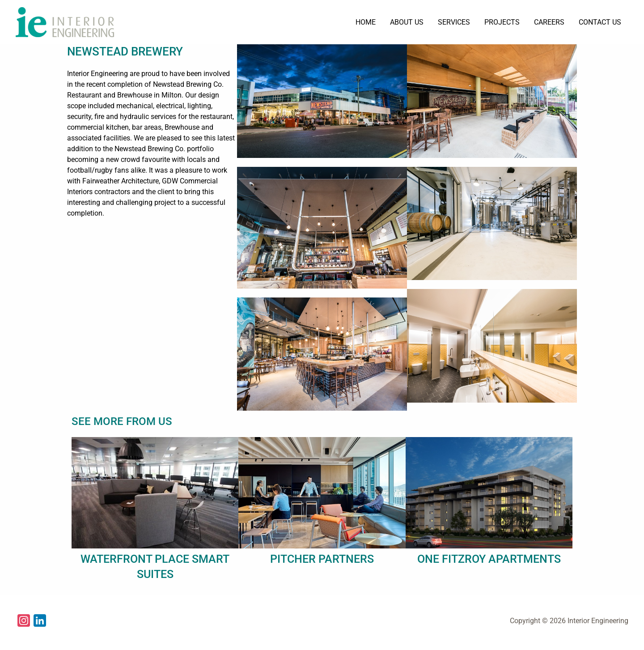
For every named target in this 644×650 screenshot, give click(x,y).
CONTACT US (600, 22)
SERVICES (454, 22)
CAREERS (549, 22)
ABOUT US (407, 22)
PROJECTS (502, 22)
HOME (366, 22)
